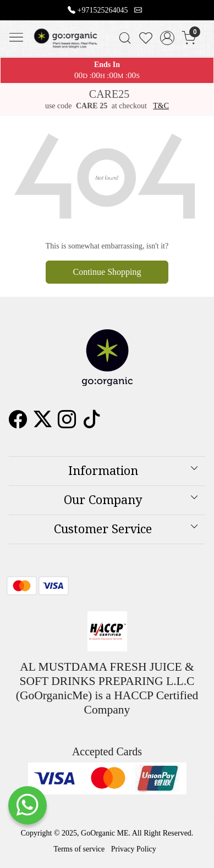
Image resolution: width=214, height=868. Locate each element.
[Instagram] (67, 424)
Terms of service (79, 849)
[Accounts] (168, 38)
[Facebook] (18, 424)
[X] (43, 424)
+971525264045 (103, 10)
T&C (161, 106)
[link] (125, 38)
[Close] (201, 13)
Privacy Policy (134, 849)
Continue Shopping (107, 272)
